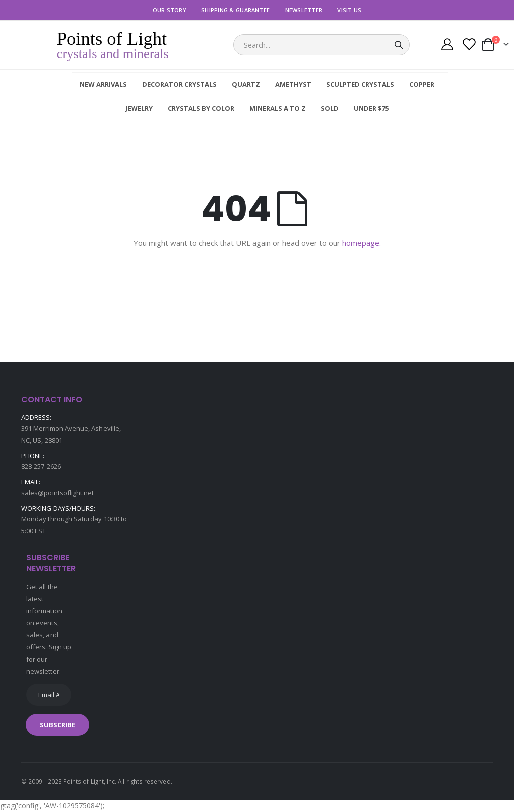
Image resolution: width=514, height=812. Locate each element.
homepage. (362, 243)
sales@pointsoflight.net (58, 493)
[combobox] (322, 45)
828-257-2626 (41, 466)
